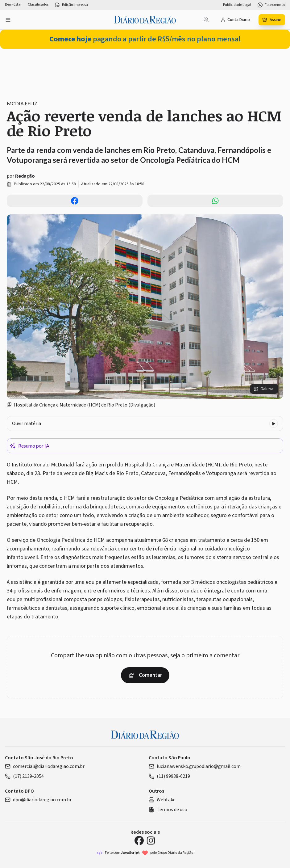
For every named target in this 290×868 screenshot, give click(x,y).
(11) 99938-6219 (169, 776)
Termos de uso (168, 810)
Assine (272, 20)
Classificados (38, 5)
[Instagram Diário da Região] (151, 841)
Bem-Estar (13, 5)
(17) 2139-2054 (24, 776)
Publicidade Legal (237, 5)
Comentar (145, 675)
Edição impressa (71, 5)
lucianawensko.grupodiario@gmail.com (195, 766)
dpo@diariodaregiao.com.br (38, 800)
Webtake (162, 800)
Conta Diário (235, 20)
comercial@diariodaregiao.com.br (45, 766)
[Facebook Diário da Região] (139, 841)
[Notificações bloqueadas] (206, 20)
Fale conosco (271, 5)
